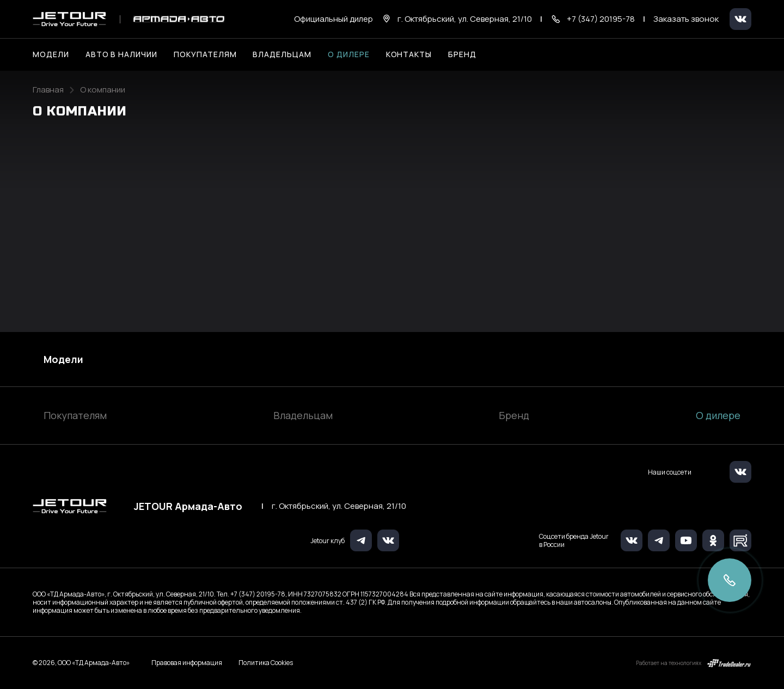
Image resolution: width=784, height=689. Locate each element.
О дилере (349, 54)
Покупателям (75, 415)
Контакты (409, 54)
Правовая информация (187, 663)
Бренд (514, 415)
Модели (63, 359)
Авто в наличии (121, 54)
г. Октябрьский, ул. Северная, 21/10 (339, 506)
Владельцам (303, 415)
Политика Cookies (266, 663)
